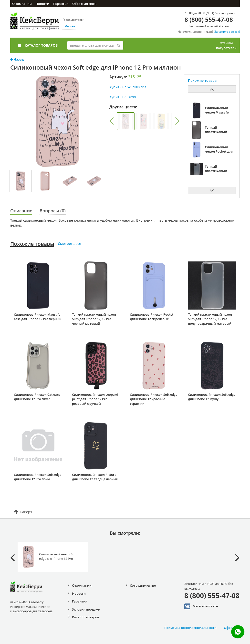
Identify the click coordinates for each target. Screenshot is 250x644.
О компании (22, 4)
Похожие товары (32, 244)
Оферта (230, 628)
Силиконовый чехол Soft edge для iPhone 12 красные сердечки (154, 399)
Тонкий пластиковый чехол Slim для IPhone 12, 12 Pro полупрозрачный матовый (210, 319)
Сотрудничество (143, 585)
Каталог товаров (38, 45)
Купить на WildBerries (128, 87)
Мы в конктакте (201, 606)
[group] (126, 121)
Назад (17, 59)
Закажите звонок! (227, 32)
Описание (21, 211)
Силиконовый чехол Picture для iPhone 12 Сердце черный (95, 477)
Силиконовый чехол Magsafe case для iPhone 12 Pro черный (38, 317)
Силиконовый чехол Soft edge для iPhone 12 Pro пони (38, 477)
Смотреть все (69, 244)
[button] (112, 121)
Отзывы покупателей (226, 45)
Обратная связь (85, 4)
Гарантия (61, 4)
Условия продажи (86, 609)
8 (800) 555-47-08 (209, 19)
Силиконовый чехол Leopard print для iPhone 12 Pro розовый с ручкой (95, 399)
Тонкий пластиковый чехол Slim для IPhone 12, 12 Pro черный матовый (94, 319)
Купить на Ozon (123, 97)
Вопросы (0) (53, 211)
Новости (42, 4)
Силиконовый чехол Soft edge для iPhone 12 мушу (212, 397)
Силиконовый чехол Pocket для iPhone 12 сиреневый (152, 317)
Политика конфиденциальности (190, 628)
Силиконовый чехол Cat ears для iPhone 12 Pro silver (37, 397)
